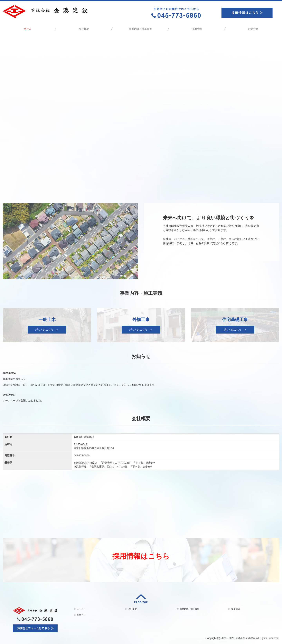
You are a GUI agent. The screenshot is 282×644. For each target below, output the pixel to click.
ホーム (28, 29)
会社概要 (84, 29)
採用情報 (197, 29)
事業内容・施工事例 (141, 29)
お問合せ (253, 29)
